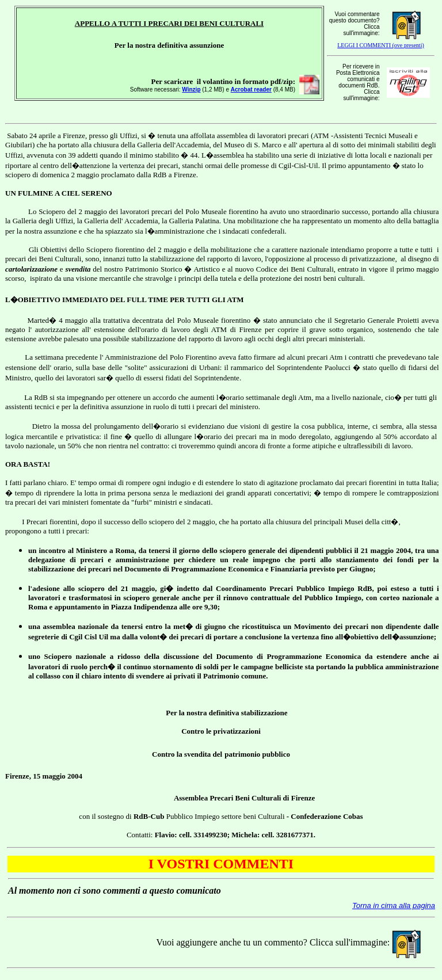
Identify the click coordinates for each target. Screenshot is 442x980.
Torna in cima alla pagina (394, 905)
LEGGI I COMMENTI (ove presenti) (381, 45)
